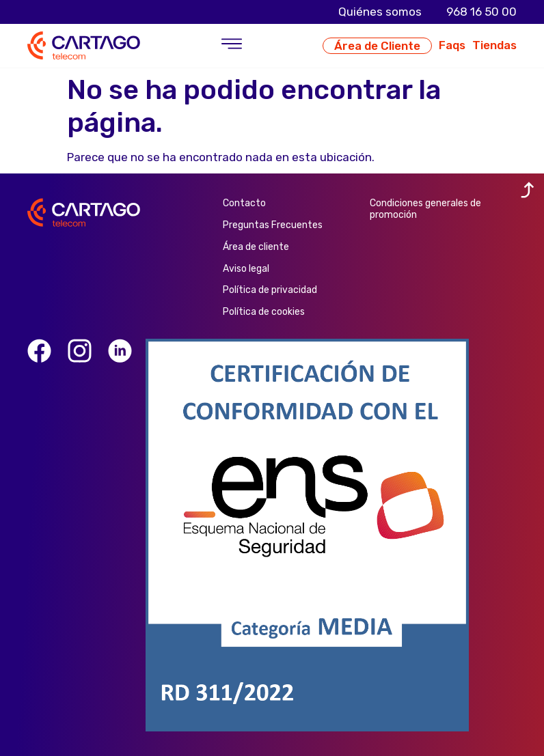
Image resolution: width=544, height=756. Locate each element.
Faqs (452, 45)
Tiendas (494, 45)
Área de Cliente (377, 46)
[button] (231, 46)
